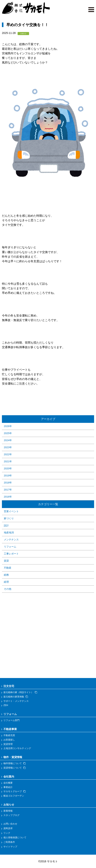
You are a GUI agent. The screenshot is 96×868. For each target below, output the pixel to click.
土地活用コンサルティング (17, 748)
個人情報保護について (15, 838)
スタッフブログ (11, 815)
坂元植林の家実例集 (16, 697)
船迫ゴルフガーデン (14, 796)
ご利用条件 (9, 842)
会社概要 (8, 783)
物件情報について (15, 763)
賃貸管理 (8, 744)
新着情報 (8, 811)
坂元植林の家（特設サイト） (20, 692)
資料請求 (8, 828)
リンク (7, 833)
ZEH (6, 705)
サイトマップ (10, 847)
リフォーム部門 (11, 720)
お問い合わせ (10, 824)
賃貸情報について (15, 768)
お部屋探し (9, 740)
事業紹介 (8, 787)
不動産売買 (9, 735)
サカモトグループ (15, 791)
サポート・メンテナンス (16, 701)
